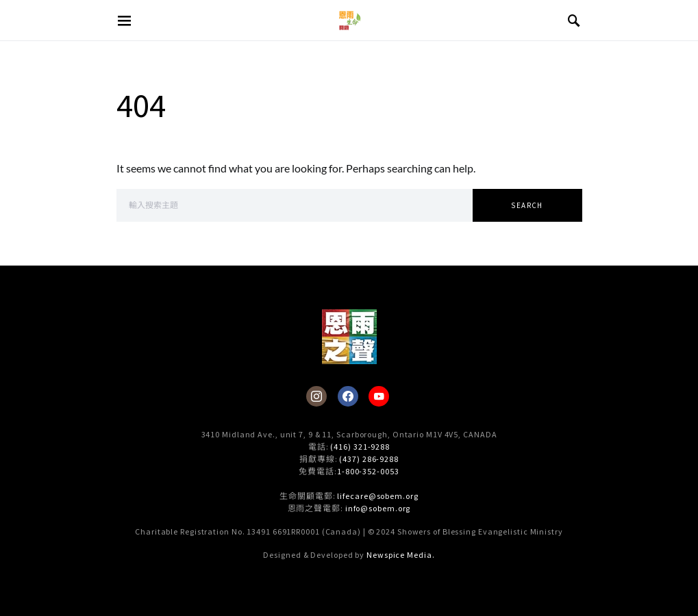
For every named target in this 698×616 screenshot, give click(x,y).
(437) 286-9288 (369, 459)
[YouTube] (379, 396)
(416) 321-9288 (360, 447)
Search (527, 205)
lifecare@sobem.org (377, 496)
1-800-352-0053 (368, 471)
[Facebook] (348, 396)
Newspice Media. (401, 555)
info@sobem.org (378, 508)
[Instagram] (316, 396)
